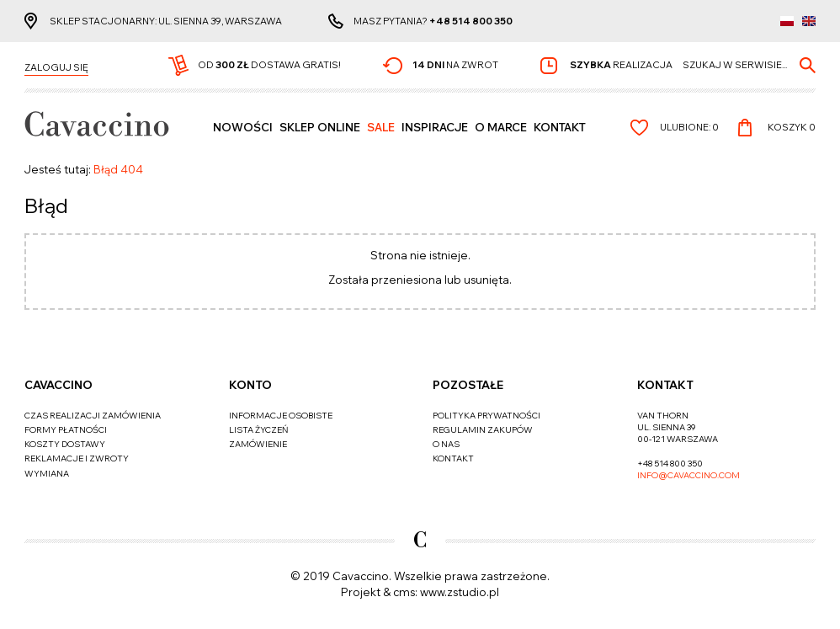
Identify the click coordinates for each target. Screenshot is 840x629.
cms (404, 592)
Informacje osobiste (281, 416)
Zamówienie (258, 444)
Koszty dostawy (65, 444)
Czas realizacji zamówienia (93, 416)
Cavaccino (58, 385)
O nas (446, 444)
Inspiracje (435, 127)
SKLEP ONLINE (320, 127)
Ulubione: (689, 127)
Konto (250, 385)
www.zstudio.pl (460, 592)
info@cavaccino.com (688, 475)
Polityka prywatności (486, 416)
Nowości (243, 127)
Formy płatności (66, 430)
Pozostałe (468, 385)
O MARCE (501, 127)
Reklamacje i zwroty (77, 458)
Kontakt (560, 127)
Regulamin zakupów (483, 430)
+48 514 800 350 (471, 21)
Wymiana (47, 474)
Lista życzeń (258, 430)
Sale (381, 127)
